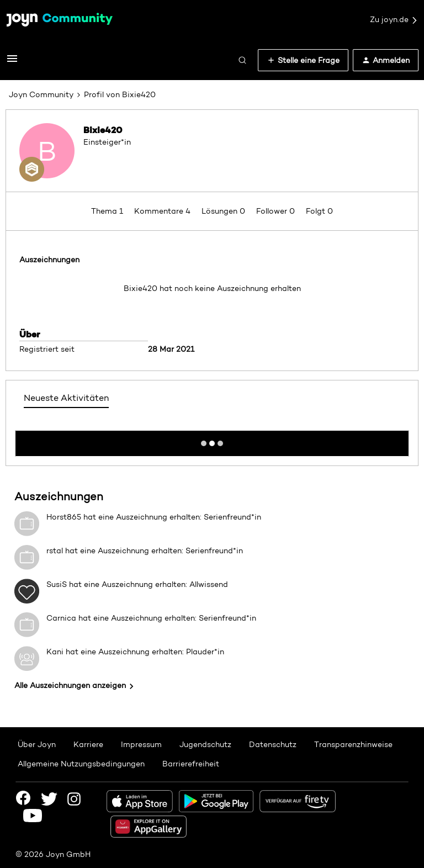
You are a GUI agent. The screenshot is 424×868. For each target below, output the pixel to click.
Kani (55, 652)
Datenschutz (273, 744)
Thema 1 (108, 211)
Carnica (61, 618)
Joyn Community (41, 94)
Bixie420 (103, 130)
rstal (55, 551)
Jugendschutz (205, 744)
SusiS (57, 584)
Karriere (88, 744)
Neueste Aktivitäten (66, 398)
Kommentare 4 (163, 211)
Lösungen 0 (224, 211)
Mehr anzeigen (212, 440)
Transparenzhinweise (353, 744)
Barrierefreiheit (191, 764)
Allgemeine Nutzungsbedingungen (81, 764)
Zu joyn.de (394, 20)
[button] (12, 62)
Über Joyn (37, 744)
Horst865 (64, 517)
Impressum (141, 744)
